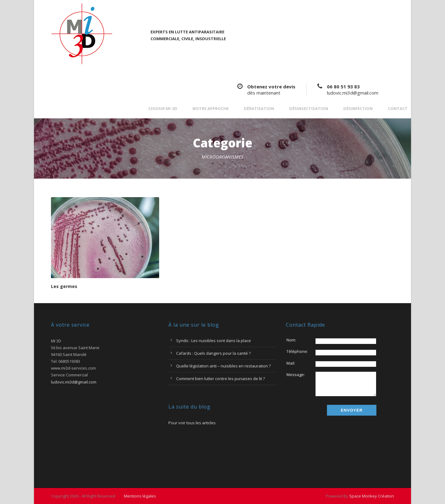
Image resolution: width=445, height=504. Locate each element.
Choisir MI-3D (163, 109)
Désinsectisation (309, 109)
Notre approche (211, 109)
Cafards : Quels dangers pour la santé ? (213, 353)
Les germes (64, 286)
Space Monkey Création (372, 496)
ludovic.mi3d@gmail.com (353, 93)
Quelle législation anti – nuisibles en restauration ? (223, 366)
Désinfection (358, 109)
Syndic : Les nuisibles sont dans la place (214, 341)
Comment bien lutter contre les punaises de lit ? (220, 379)
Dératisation (259, 109)
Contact (398, 109)
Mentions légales (140, 496)
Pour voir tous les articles (192, 423)
